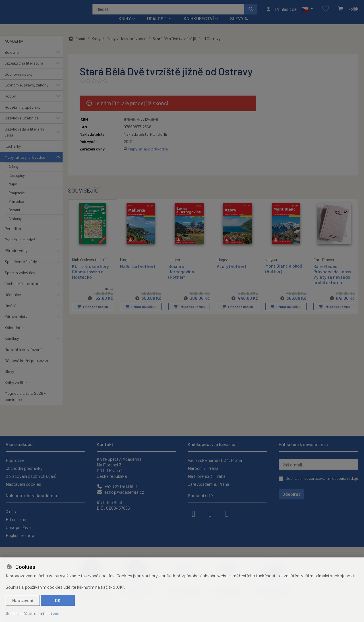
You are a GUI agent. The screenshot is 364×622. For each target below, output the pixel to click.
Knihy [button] (125, 26)
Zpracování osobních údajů (31, 476)
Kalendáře (14, 335)
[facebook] (193, 513)
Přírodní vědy (16, 258)
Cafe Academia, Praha (208, 484)
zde (56, 613)
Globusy (15, 226)
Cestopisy (17, 183)
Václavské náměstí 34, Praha (215, 460)
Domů (77, 46)
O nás (11, 511)
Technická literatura (23, 291)
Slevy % (239, 26)
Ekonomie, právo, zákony (27, 93)
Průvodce (16, 209)
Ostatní (14, 218)
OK (58, 600)
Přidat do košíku (93, 314)
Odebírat (291, 494)
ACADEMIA (14, 49)
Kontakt (105, 444)
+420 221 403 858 (117, 486)
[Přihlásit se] (281, 13)
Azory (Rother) (231, 273)
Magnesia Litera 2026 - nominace (25, 404)
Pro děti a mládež (20, 247)
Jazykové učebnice (22, 126)
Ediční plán (16, 519)
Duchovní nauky (19, 82)
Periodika (13, 236)
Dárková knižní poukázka (26, 368)
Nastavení (23, 600)
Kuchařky (13, 154)
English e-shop (20, 535)
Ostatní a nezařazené (24, 357)
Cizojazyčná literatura (24, 71)
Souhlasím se (322, 478)
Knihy (96, 46)
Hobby (10, 104)
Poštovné (15, 460)
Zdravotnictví (16, 324)
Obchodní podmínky (24, 468)
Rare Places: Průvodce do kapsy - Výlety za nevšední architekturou (334, 282)
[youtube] (227, 513)
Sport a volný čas (20, 280)
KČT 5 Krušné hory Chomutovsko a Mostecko (90, 279)
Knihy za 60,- (16, 390)
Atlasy (14, 174)
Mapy (13, 192)
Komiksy (12, 346)
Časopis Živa (18, 527)
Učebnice (13, 302)
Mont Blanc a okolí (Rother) (284, 276)
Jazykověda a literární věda (24, 140)
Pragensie (17, 200)
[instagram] (210, 513)
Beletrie (12, 60)
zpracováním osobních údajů (334, 478)
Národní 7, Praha (203, 468)
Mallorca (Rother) (137, 273)
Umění (10, 313)
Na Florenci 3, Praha (207, 476)
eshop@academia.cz (120, 492)
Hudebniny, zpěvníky (23, 114)
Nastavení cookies (23, 484)
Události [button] (157, 26)
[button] (307, 13)
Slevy (9, 379)
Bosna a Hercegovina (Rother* (181, 279)
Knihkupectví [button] (199, 26)
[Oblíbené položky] (326, 13)
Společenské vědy (21, 269)
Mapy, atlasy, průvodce (25, 165)
